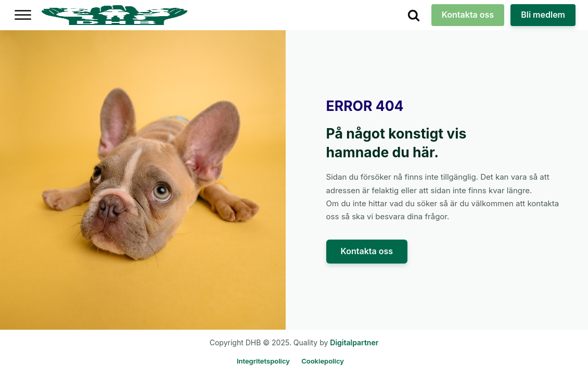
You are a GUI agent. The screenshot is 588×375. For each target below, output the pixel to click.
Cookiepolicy (323, 361)
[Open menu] (23, 15)
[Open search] (414, 15)
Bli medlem (543, 15)
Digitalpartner (354, 342)
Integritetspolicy (263, 361)
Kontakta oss (468, 15)
